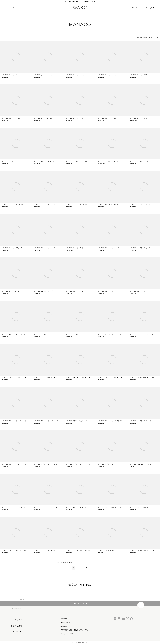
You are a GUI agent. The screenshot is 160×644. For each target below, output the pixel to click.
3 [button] (82, 568)
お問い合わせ (16, 632)
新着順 (145, 38)
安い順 (156, 38)
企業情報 (64, 619)
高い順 (151, 38)
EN (137, 8)
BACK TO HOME (81, 603)
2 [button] (77, 568)
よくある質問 (16, 626)
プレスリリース (66, 622)
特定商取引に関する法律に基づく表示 (74, 630)
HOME (9, 599)
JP (133, 8)
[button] (86, 568)
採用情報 (64, 626)
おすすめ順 (139, 38)
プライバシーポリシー (69, 634)
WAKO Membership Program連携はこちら (80, 1)
